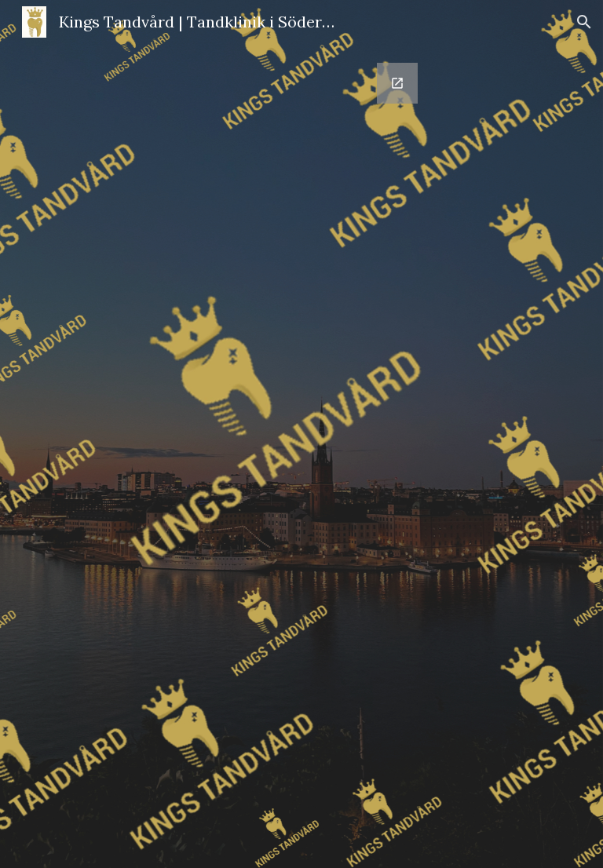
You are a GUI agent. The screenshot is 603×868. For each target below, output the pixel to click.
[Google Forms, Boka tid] (301, 456)
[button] (584, 22)
